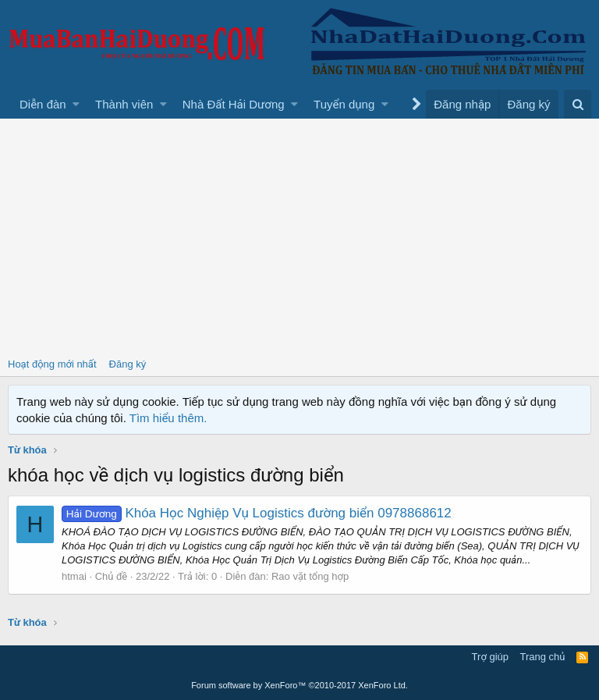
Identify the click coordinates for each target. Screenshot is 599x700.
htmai (74, 576)
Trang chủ (543, 657)
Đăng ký (128, 364)
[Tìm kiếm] (578, 104)
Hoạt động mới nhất (52, 364)
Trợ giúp (490, 657)
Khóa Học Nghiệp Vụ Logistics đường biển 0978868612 (257, 513)
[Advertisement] (299, 236)
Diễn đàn (43, 104)
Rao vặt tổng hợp (310, 576)
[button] (76, 104)
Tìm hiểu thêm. (168, 418)
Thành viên (124, 104)
